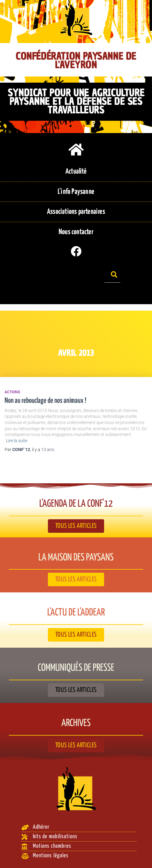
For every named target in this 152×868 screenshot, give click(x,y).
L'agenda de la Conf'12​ (76, 504)
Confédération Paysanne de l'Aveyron (76, 61)
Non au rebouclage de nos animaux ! (45, 401)
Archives (76, 723)
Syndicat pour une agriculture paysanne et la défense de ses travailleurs (76, 101)
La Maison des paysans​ (76, 558)
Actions (12, 392)
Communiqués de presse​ (76, 668)
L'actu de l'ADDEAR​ (76, 613)
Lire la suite (17, 441)
